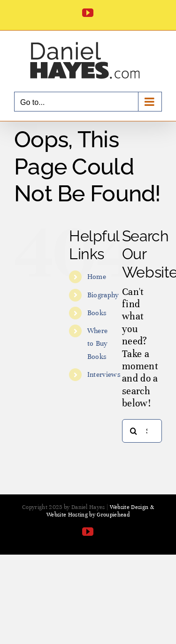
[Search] (134, 431)
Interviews (104, 374)
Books (97, 313)
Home (97, 277)
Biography (103, 295)
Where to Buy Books (98, 343)
